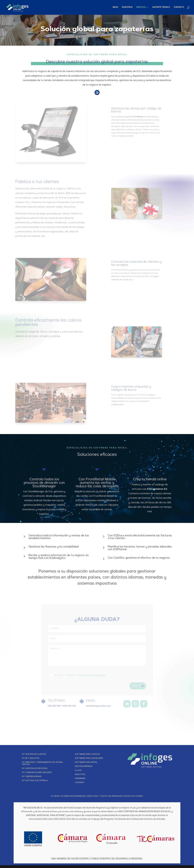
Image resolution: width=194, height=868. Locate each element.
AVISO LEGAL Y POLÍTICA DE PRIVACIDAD (105, 796)
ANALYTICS (80, 775)
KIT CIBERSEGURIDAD (32, 777)
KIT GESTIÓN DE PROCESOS (35, 769)
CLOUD (78, 771)
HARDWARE (80, 779)
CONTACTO (179, 7)
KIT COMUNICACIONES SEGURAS (37, 773)
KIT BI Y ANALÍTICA (31, 758)
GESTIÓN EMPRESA (84, 766)
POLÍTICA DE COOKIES (133, 796)
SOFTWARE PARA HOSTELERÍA (89, 758)
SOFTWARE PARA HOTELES (87, 754)
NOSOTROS (127, 7)
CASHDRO (79, 783)
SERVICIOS (141, 7)
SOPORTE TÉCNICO (161, 7)
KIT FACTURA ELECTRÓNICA (35, 781)
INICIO (115, 7)
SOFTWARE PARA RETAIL (86, 762)
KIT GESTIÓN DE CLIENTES (34, 754)
